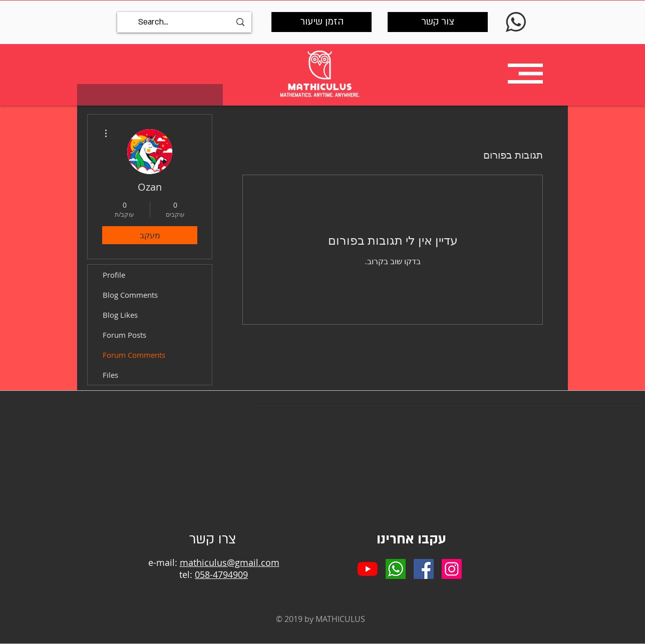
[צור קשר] (438, 22)
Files (110, 375)
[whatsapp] (396, 569)
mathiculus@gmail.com (230, 562)
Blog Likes (120, 315)
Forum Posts (124, 335)
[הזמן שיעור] (321, 22)
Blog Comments (130, 295)
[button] (525, 74)
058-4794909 (221, 574)
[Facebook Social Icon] (424, 569)
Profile (114, 275)
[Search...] (184, 22)
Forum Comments (134, 355)
